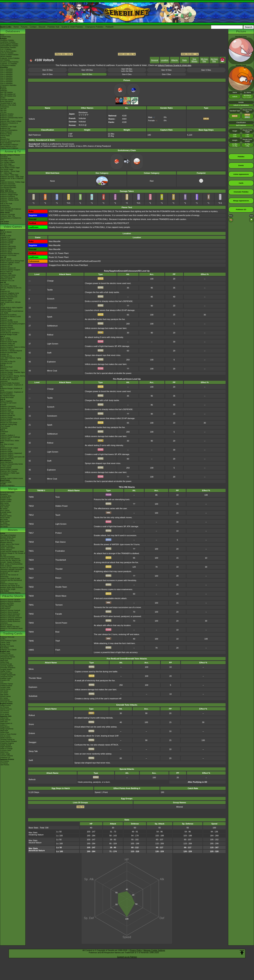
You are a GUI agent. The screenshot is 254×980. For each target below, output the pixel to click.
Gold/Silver (4, 432)
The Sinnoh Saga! (7, 169)
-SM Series (4, 691)
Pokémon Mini (5, 439)
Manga (13, 489)
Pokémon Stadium (7, 455)
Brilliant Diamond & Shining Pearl (12, 261)
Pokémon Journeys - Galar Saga (12, 177)
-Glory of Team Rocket (8, 734)
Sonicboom (52, 308)
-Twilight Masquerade (8, 675)
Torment (59, 605)
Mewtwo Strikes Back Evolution (11, 587)
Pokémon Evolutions (8, 196)
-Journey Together (7, 666)
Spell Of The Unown (7, 541)
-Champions (5, 107)
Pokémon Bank (6, 309)
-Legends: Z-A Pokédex (9, 64)
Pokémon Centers (7, 116)
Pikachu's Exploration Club (10, 616)
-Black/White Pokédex (8, 47)
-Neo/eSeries (5, 700)
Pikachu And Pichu (7, 603)
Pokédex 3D (5, 354)
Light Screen (53, 344)
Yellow (3, 446)
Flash (58, 650)
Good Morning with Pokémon (11, 209)
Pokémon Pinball (6, 451)
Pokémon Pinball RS (8, 415)
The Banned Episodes (8, 187)
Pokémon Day (5, 128)
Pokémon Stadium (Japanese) (11, 453)
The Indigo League (7, 160)
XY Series (4, 523)
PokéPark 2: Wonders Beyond (11, 351)
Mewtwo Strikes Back (8, 537)
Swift (49, 353)
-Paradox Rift (5, 680)
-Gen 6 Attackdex (6, 78)
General (154, 60)
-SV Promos (5, 707)
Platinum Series (6, 516)
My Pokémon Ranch (7, 396)
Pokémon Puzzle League (9, 448)
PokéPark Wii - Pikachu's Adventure (9, 380)
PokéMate (4, 428)
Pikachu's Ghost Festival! (9, 612)
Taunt (58, 515)
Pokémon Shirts (6, 134)
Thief (58, 641)
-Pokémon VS (5, 758)
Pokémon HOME (6, 264)
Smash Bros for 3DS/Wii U (10, 333)
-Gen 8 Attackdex (6, 82)
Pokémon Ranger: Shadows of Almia (11, 389)
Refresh (32, 779)
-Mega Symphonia (7, 729)
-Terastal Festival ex (7, 740)
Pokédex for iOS (6, 363)
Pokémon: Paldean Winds (10, 200)
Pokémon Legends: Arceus (10, 263)
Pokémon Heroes (6, 546)
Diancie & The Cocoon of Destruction (9, 576)
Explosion (51, 362)
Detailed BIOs (5, 498)
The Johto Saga (6, 164)
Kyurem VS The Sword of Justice (12, 568)
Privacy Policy (136, 950)
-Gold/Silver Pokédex (8, 42)
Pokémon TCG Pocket (8, 255)
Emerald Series (6, 512)
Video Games (13, 227)
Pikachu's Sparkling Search (10, 619)
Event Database (6, 143)
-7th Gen (3, 112)
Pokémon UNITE (6, 250)
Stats (184, 60)
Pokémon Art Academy (8, 315)
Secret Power (61, 623)
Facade (59, 614)
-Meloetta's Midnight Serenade (11, 569)
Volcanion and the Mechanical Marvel (11, 581)
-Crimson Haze (6, 750)
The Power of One (7, 539)
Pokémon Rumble (7, 374)
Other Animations (6, 211)
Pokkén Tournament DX (9, 297)
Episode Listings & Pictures (10, 155)
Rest (57, 632)
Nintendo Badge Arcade (9, 335)
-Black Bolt (4, 660)
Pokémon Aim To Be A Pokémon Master (12, 179)
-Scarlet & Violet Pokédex (9, 62)
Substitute (33, 696)
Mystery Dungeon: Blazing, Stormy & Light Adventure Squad (13, 377)
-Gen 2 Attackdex (6, 71)
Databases (13, 31)
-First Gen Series (6, 702)
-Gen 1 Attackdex (6, 69)
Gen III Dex (87, 74)
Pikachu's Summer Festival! (10, 610)
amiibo (3, 477)
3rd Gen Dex (214, 60)
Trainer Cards (5, 642)
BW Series (4, 519)
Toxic (58, 497)
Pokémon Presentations (9, 130)
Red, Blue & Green (7, 444)
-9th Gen (3, 109)
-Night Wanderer (6, 747)
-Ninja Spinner (5, 720)
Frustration (60, 551)
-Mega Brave (5, 727)
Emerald (3, 405)
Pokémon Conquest (7, 349)
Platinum (3, 369)
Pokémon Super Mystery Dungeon (13, 324)
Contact (33, 27)
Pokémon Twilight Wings (9, 195)
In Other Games (6, 466)
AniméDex (4, 157)
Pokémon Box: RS (7, 414)
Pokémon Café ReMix (8, 246)
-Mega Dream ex (6, 723)
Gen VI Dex (166, 70)
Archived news (5, 37)
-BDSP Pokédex (6, 56)
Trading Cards (13, 634)
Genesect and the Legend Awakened (10, 572)
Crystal (3, 433)
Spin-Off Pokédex (6, 92)
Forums (24, 27)
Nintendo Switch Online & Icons (12, 478)
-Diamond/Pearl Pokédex (9, 46)
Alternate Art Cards (7, 646)
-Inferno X (4, 725)
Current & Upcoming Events (10, 141)
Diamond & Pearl (6, 367)
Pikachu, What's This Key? (10, 627)
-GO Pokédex (5, 60)
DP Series (4, 514)
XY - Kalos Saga (6, 173)
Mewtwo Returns (6, 542)
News (2, 35)
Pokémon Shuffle (6, 320)
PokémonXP (5, 119)
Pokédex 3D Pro (6, 356)
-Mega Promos (5, 705)
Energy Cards (5, 644)
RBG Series (4, 503)
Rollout (50, 335)
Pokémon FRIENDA (7, 486)
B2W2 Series (5, 521)
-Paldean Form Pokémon (9, 148)
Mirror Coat (52, 371)
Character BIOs (6, 496)
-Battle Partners (6, 738)
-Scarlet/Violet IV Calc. (8, 103)
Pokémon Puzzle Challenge (10, 437)
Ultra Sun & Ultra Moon (9, 286)
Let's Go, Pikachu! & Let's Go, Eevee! (11, 289)
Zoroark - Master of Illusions (10, 562)
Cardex (3, 98)
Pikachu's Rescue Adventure (10, 601)
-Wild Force (4, 752)
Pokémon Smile (6, 273)
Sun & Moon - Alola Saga (9, 175)
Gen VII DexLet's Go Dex (127, 70)
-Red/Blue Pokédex (7, 40)
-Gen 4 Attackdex (6, 74)
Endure (32, 733)
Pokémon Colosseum (8, 406)
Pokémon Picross (6, 326)
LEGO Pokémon (6, 132)
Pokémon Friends (7, 243)
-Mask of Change (6, 749)
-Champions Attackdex (8, 85)
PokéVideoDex (5, 207)
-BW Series (4, 695)
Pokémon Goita (6, 482)
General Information (7, 492)
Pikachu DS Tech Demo (9, 423)
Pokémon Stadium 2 (7, 435)
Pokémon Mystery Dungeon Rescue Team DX (10, 271)
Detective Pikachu (7, 299)
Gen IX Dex (48, 70)
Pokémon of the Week (8, 105)
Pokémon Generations (8, 193)
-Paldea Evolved (6, 686)
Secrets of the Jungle (8, 589)
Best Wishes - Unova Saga (10, 171)
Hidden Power (62, 506)
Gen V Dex (206, 70)
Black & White (5, 338)
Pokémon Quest (6, 300)
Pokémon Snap (6, 450)
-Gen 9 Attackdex (6, 83)
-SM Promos (5, 711)
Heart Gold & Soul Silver (9, 370)
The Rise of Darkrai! (7, 557)
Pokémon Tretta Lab (7, 344)
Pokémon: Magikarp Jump (10, 293)
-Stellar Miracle (6, 745)
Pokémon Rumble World (9, 322)
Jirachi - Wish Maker (8, 548)
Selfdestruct (52, 326)
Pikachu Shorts (13, 596)
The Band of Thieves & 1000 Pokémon (10, 317)
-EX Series (4, 698)
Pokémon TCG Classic (8, 650)
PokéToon (4, 202)
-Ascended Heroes (7, 655)
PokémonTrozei (6, 421)
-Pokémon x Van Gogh (8, 127)
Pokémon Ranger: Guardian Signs (13, 372)
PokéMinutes (5, 205)
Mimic (31, 669)
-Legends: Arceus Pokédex (10, 58)
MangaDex (4, 494)
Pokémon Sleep (6, 252)
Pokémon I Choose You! (9, 584)
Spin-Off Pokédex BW (8, 96)
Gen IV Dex (48, 74)
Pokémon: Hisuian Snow (9, 198)
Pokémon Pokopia (7, 241)
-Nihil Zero (4, 722)
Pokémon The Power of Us (10, 586)
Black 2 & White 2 (7, 340)
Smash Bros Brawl (7, 397)
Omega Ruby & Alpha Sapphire (11, 308)
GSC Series (4, 507)
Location (165, 60)
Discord (42, 27)
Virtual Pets (4, 475)
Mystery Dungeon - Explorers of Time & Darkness (12, 393)
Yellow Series (5, 505)
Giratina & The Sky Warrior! (10, 559)
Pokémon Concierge (8, 214)
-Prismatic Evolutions (8, 668)
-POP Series (5, 714)
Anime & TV (13, 152)
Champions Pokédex (94, 27)
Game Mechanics (6, 101)
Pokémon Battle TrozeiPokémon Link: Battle (12, 312)
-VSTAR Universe (6, 756)
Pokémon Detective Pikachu (10, 593)
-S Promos (4, 763)
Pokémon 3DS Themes (9, 471)
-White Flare (5, 662)
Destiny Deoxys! (6, 550)
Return (58, 578)
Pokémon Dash (6, 410)
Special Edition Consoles (9, 469)
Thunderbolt (61, 560)
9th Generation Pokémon (9, 145)
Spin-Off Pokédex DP (8, 94)
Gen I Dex (167, 74)
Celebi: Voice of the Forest (10, 544)
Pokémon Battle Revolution (10, 383)
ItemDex (3, 87)
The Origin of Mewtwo (8, 535)
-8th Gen (3, 110)
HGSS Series (5, 518)
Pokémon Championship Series (12, 118)
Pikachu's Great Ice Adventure (11, 618)
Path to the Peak (6, 204)
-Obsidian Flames (7, 684)
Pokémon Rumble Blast (9, 353)
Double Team (61, 587)
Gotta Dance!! (5, 609)
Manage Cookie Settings (154, 950)
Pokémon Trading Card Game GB (12, 457)
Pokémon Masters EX (8, 248)
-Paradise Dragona (7, 743)
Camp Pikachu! (6, 607)
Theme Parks (5, 136)
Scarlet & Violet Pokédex (72, 27)
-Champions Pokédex (8, 65)
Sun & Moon (5, 284)
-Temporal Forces (6, 677)
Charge (50, 281)
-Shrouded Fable (6, 673)
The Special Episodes (8, 186)
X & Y (2, 306)
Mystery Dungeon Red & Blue (11, 419)
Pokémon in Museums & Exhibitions (9, 124)
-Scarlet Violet (5, 687)
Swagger (32, 742)
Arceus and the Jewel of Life (10, 560)
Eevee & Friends (6, 625)
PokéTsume (4, 223)
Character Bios (6, 159)
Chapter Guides (6, 500)
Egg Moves (194, 60)
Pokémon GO (5, 245)
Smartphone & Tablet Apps (10, 473)
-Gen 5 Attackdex (6, 76)
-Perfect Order (5, 653)
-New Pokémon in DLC (8, 146)
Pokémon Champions (8, 239)
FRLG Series (5, 510)
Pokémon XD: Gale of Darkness (12, 408)
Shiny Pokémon (6, 189)
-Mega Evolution (6, 659)
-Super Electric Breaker (9, 741)
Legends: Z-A (5, 237)
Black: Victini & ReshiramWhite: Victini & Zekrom (12, 565)
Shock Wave (61, 596)
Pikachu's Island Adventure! (10, 614)
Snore (31, 724)
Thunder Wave (35, 678)
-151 (2, 682)
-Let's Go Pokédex (7, 53)
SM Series (4, 527)
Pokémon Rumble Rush (9, 295)
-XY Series (4, 693)
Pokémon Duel (5, 331)
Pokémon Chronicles (8, 184)
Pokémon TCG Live (7, 281)
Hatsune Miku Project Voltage (11, 121)
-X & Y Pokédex (6, 49)
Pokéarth (110, 27)
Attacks (174, 60)
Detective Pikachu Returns (10, 254)
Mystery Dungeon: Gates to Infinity (13, 347)
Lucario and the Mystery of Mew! (12, 551)
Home (16, 27)
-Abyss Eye (4, 718)
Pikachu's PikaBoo (7, 605)
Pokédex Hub (53, 27)
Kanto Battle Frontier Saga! (10, 168)
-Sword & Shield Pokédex (9, 55)
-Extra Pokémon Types (8, 641)
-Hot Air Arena (5, 736)
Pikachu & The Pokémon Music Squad (11, 629)
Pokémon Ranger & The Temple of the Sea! (13, 554)
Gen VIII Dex (87, 70)
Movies (13, 530)
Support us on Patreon (127, 957)
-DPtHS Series (5, 696)
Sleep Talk (33, 751)
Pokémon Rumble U (7, 345)
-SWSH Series (5, 689)
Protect (59, 533)
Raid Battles (5, 648)
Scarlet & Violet (6, 236)
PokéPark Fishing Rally (9, 424)
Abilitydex (4, 91)
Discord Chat (5, 139)
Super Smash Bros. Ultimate (10, 302)
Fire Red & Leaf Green (8, 403)
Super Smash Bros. (7, 459)
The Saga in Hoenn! (7, 166)
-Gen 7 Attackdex (6, 80)
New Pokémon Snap (8, 277)
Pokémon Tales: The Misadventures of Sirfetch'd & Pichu (11, 218)
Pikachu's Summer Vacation (10, 600)
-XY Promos (4, 713)
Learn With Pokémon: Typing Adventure (11, 359)
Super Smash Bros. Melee (10, 441)
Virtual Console (6, 468)
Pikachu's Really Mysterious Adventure (10, 622)
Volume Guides (6, 501)
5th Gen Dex (204, 60)
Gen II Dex (127, 74)
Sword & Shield (6, 259)
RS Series (4, 509)
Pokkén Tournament (7, 329)
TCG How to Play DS (8, 361)
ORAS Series (5, 525)
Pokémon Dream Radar (9, 342)
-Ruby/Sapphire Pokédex (9, 44)
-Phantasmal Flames (8, 657)
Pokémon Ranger (6, 417)
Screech (51, 299)
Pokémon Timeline (7, 114)
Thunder (59, 569)
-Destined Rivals (6, 664)
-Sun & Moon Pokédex (8, 51)
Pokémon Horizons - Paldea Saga (12, 182)
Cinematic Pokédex (7, 100)
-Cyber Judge (5, 754)
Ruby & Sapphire (6, 401)
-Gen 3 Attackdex (6, 73)
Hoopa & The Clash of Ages (10, 578)
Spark (50, 317)
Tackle (50, 290)
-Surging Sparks (6, 669)
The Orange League (7, 162)
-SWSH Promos (6, 709)
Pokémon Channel (7, 412)
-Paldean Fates (6, 678)
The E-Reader (5, 426)
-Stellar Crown (5, 671)
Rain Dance (61, 542)
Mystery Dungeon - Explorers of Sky (12, 386)
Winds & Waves (6, 232)
